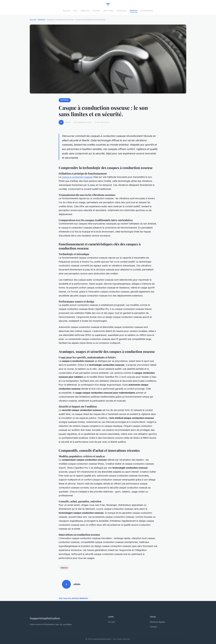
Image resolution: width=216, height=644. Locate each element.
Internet (96, 11)
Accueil (66, 11)
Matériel (134, 11)
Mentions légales (157, 622)
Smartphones (147, 11)
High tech (85, 11)
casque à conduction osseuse (77, 177)
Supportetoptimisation (45, 618)
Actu (75, 11)
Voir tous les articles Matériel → (75, 598)
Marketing (122, 11)
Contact (153, 627)
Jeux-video (108, 11)
